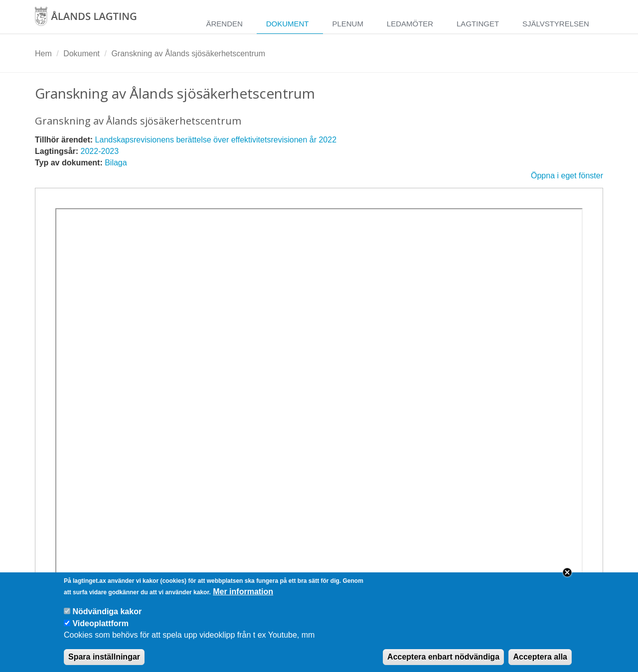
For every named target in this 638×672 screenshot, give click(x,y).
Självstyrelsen (556, 24)
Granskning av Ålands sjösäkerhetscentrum (188, 54)
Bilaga (116, 163)
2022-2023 (100, 151)
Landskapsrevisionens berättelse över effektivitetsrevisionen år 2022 (216, 140)
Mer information (243, 599)
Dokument (288, 24)
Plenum (348, 24)
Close (567, 579)
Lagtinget (478, 24)
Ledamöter (410, 24)
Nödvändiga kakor (107, 618)
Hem (43, 54)
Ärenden (224, 24)
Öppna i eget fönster (567, 176)
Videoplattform (100, 630)
